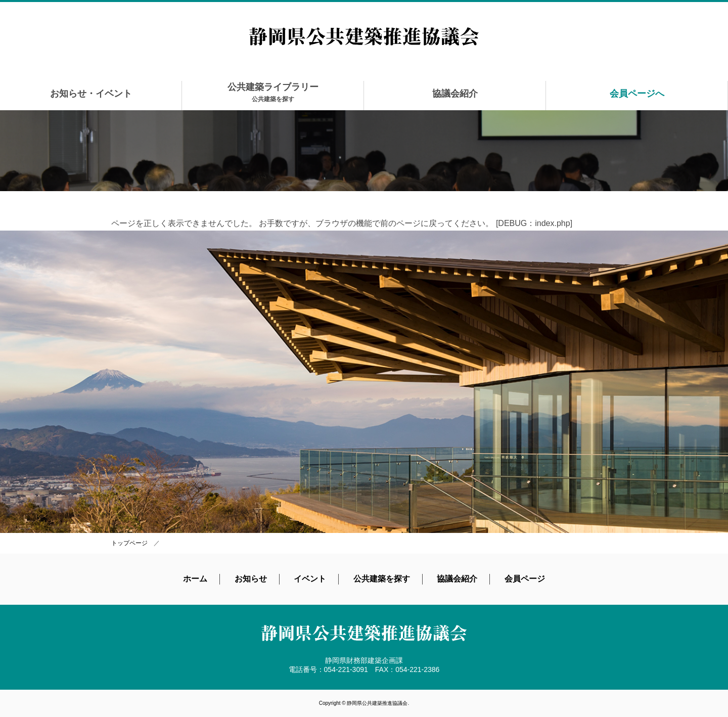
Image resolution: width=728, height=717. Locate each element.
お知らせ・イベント (91, 94)
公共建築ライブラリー (273, 92)
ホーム (195, 579)
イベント (310, 579)
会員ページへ (637, 94)
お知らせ (251, 579)
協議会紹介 (455, 94)
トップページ (129, 543)
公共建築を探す (382, 579)
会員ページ (525, 579)
